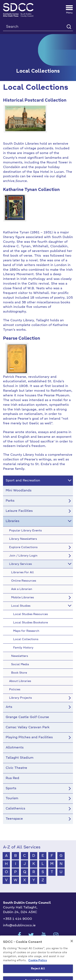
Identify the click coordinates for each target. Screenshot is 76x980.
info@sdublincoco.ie (19, 926)
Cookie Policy (38, 967)
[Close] (72, 948)
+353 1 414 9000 (18, 919)
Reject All (38, 976)
